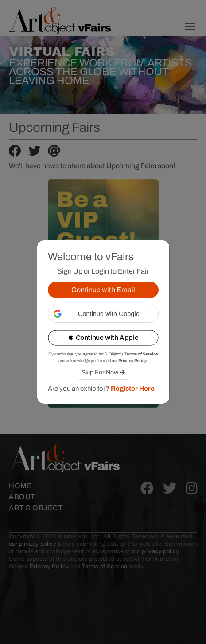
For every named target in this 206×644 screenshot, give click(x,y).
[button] (103, 314)
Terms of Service (141, 354)
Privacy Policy (132, 361)
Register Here (133, 389)
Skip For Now (103, 372)
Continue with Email (103, 290)
